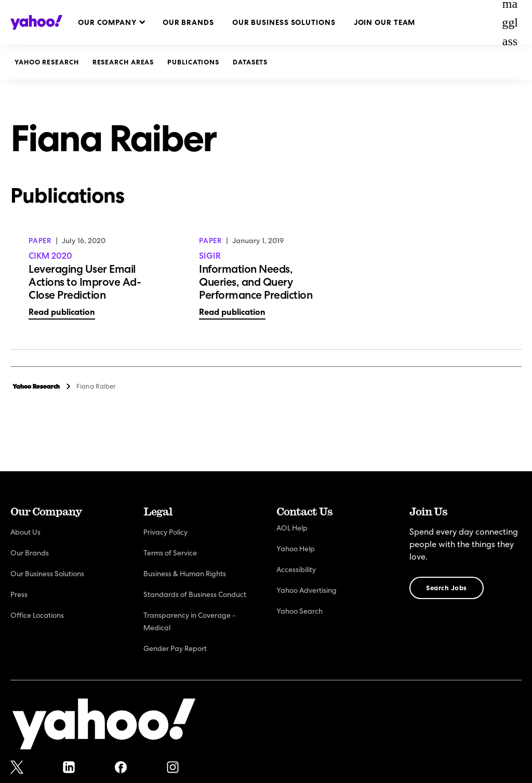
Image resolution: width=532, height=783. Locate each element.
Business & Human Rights (185, 574)
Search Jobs (447, 588)
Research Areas (123, 62)
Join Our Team (385, 22)
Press (19, 594)
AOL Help (292, 528)
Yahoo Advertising (307, 590)
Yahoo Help (296, 549)
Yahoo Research (47, 62)
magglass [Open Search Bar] (510, 23)
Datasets (250, 62)
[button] (111, 22)
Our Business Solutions (284, 22)
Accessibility (296, 569)
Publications (193, 62)
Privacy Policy (165, 532)
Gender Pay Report (175, 648)
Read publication (62, 312)
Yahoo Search (300, 611)
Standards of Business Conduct (195, 594)
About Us (25, 532)
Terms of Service (170, 553)
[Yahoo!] (104, 726)
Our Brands (188, 22)
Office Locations (37, 615)
